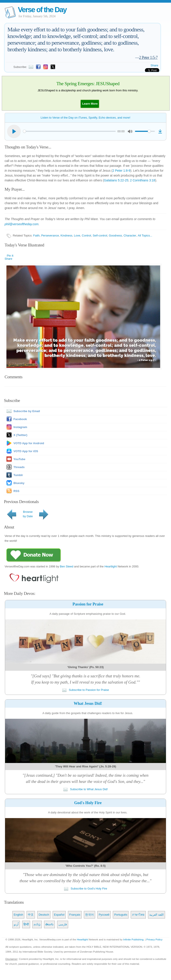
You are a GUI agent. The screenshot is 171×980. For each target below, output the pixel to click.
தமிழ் (37, 924)
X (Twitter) (20, 435)
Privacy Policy (155, 939)
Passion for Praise (88, 604)
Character (130, 235)
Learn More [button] (90, 104)
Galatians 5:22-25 (116, 180)
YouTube (19, 459)
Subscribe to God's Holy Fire (86, 889)
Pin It (10, 256)
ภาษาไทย (138, 915)
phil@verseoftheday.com (22, 224)
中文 (31, 915)
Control (86, 235)
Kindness (66, 235)
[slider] (69, 131)
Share (155, 65)
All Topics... (145, 235)
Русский (104, 915)
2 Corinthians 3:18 (143, 180)
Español (59, 915)
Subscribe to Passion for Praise (86, 690)
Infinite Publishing (133, 939)
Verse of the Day (42, 10)
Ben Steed (67, 566)
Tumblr (18, 475)
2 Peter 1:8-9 (121, 171)
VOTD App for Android (29, 443)
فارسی (63, 924)
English (18, 915)
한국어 (89, 915)
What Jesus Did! (88, 703)
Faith (36, 235)
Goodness (115, 235)
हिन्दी (26, 924)
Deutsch (44, 915)
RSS (16, 491)
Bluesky (19, 483)
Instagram (20, 427)
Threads (19, 467)
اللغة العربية (157, 915)
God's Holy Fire (88, 803)
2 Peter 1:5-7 (148, 57)
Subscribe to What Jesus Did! (85, 789)
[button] (90, 104)
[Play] (14, 131)
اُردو (16, 924)
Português (121, 915)
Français (75, 915)
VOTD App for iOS (26, 451)
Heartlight (111, 566)
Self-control (100, 235)
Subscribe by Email (22, 411)
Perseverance (50, 235)
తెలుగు (49, 924)
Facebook (20, 419)
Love (77, 235)
